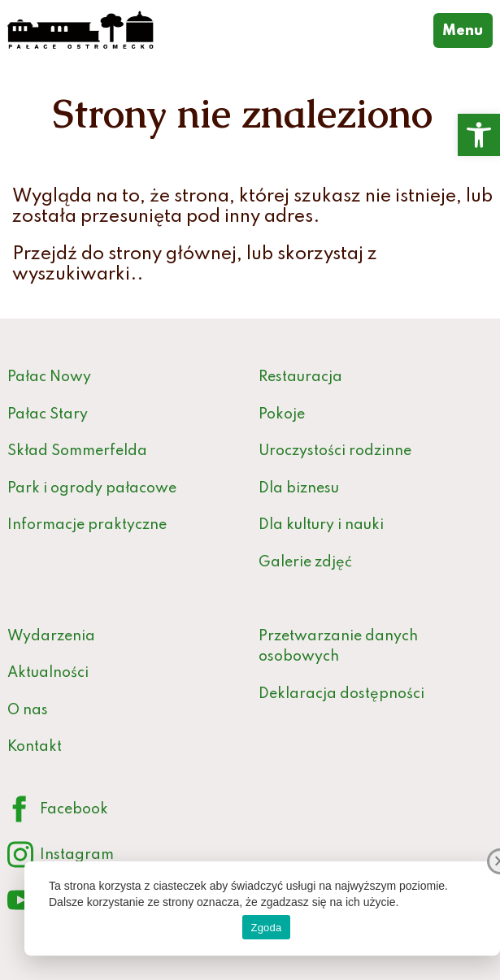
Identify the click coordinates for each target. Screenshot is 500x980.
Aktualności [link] (48, 673)
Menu (467, 29)
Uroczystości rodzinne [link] (335, 451)
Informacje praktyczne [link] (87, 525)
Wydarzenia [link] (51, 636)
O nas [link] (28, 710)
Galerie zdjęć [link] (305, 562)
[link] (479, 135)
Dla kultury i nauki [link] (321, 525)
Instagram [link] (61, 855)
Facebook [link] (58, 810)
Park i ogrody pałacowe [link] (92, 488)
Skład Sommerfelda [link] (77, 451)
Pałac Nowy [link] (49, 377)
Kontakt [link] (35, 747)
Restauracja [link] (300, 377)
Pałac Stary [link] (48, 414)
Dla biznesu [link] (299, 488)
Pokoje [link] (282, 414)
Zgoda (266, 928)
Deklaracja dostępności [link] (341, 694)
